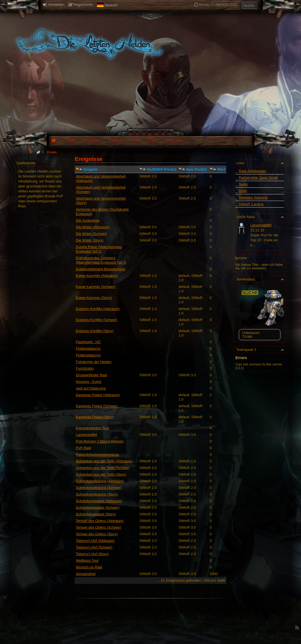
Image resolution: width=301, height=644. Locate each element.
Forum (136, 141)
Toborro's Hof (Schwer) (94, 547)
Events (153, 141)
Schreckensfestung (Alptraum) (100, 481)
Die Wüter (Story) (90, 240)
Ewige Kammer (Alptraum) (97, 276)
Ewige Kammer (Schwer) (96, 287)
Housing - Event (89, 382)
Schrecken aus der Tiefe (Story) (101, 474)
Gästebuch (116, 141)
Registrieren (80, 5)
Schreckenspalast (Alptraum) (99, 501)
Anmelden (53, 5)
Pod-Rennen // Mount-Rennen (100, 441)
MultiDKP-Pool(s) (162, 169)
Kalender (69, 141)
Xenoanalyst (86, 574)
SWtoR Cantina (251, 204)
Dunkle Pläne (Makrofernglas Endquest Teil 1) (99, 249)
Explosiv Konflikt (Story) (95, 331)
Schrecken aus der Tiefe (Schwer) (103, 468)
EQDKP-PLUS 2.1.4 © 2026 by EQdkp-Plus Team (150, 637)
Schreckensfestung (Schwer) (99, 488)
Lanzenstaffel (86, 435)
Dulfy (243, 191)
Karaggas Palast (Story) (95, 417)
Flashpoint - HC (88, 342)
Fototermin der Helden (94, 362)
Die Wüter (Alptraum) (93, 227)
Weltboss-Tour (87, 560)
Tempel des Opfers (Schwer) (99, 527)
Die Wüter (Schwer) (91, 234)
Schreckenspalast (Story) (96, 514)
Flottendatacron (88, 348)
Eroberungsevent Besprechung (100, 269)
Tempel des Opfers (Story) (97, 534)
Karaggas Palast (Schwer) (97, 406)
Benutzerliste (92, 141)
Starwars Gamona (253, 198)
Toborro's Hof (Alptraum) (95, 541)
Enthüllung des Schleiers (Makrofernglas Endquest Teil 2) (101, 260)
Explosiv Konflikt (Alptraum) (98, 309)
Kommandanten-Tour (92, 428)
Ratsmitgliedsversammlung (97, 454)
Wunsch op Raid (89, 567)
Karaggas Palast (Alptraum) (98, 395)
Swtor (243, 184)
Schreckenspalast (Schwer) (98, 507)
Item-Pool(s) (196, 169)
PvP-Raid (83, 448)
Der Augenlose (88, 220)
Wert (221, 169)
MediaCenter (174, 141)
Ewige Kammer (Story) (94, 298)
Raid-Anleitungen (252, 171)
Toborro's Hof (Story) (92, 554)
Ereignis (91, 169)
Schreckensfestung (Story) (97, 494)
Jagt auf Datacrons (91, 388)
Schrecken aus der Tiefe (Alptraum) (104, 461)
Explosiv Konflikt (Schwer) (96, 320)
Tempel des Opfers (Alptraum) (100, 521)
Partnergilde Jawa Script (258, 178)
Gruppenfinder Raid (91, 375)
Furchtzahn (85, 368)
